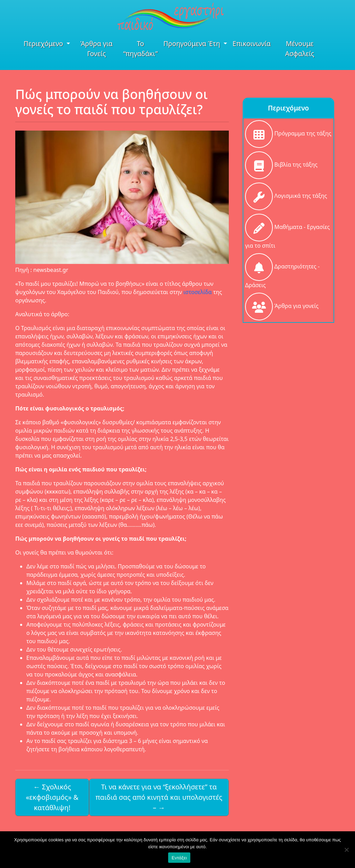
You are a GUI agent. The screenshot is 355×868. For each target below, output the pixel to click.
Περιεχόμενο (44, 43)
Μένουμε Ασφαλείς (300, 48)
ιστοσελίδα (198, 292)
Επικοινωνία (252, 43)
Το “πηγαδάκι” (140, 48)
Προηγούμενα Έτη (193, 43)
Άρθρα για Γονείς (97, 48)
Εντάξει (179, 858)
